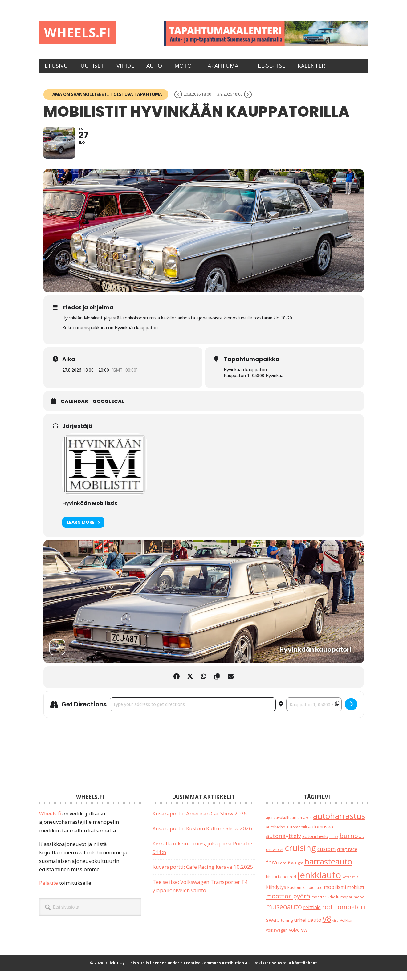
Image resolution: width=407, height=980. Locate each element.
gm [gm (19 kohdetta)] (300, 872)
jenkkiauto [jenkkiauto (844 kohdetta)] (319, 884)
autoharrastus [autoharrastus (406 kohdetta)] (339, 825)
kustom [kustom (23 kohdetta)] (294, 896)
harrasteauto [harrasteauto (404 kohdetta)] (328, 870)
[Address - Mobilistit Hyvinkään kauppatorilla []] (193, 714)
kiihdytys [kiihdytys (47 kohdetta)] (276, 896)
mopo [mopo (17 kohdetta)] (359, 906)
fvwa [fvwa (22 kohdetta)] (292, 872)
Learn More (83, 532)
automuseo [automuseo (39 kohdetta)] (321, 836)
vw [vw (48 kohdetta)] (304, 939)
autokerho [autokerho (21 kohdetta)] (276, 836)
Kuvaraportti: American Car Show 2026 (200, 822)
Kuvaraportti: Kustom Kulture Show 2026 (202, 838)
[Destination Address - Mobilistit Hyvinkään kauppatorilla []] (314, 714)
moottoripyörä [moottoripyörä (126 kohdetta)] (288, 905)
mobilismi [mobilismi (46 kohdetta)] (335, 896)
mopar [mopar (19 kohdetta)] (346, 906)
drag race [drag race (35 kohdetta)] (347, 858)
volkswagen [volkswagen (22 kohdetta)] (277, 939)
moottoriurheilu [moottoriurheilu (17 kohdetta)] (325, 906)
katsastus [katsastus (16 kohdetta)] (350, 886)
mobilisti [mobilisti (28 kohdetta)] (356, 896)
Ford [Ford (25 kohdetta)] (282, 872)
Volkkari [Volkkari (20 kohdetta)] (347, 930)
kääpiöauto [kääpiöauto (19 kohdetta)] (313, 896)
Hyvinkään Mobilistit (90, 512)
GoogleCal (108, 411)
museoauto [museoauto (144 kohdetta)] (284, 915)
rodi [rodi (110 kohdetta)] (328, 916)
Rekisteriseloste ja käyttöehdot (285, 972)
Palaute (49, 892)
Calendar (74, 411)
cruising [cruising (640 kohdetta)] (300, 857)
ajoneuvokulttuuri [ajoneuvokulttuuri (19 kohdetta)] (281, 826)
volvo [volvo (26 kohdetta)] (294, 939)
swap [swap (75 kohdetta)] (273, 929)
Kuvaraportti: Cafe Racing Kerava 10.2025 (203, 876)
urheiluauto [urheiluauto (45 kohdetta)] (308, 929)
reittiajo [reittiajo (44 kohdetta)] (312, 916)
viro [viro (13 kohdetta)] (336, 930)
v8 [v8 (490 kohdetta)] (327, 928)
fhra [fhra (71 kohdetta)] (271, 871)
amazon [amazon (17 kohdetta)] (305, 826)
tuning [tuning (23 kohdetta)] (287, 929)
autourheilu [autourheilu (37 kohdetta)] (315, 845)
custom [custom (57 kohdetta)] (327, 858)
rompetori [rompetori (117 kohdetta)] (350, 916)
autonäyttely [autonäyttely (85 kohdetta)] (283, 845)
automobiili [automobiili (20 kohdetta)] (297, 836)
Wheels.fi (82, 33)
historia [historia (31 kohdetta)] (274, 886)
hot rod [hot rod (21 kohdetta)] (289, 886)
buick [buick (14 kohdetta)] (334, 846)
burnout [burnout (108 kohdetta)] (352, 845)
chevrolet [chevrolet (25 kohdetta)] (275, 859)
